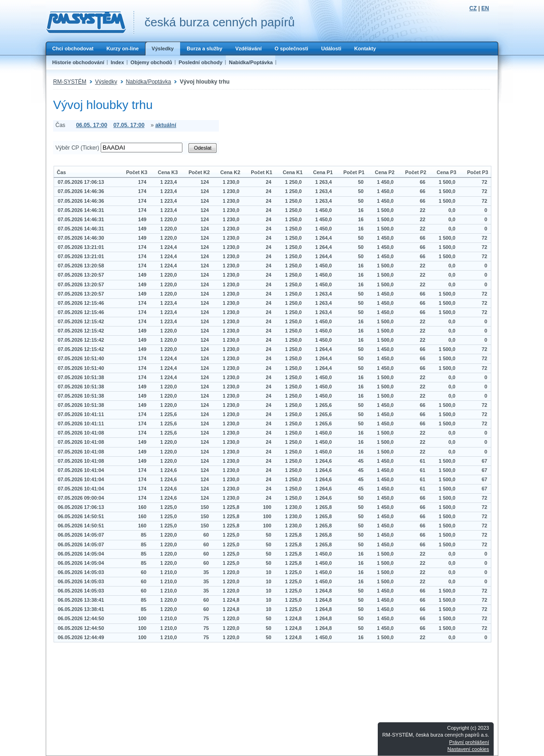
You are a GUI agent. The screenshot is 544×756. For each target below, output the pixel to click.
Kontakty (365, 48)
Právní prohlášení (469, 742)
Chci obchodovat (73, 48)
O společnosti (291, 48)
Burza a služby (204, 48)
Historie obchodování (78, 62)
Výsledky (163, 48)
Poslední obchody (201, 62)
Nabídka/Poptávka (251, 62)
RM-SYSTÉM (70, 82)
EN (485, 8)
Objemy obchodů (151, 62)
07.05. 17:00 (129, 125)
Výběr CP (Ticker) (77, 148)
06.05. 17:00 (92, 125)
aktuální (166, 125)
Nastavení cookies (468, 749)
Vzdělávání (248, 48)
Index (118, 62)
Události (331, 48)
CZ (473, 8)
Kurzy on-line (122, 48)
